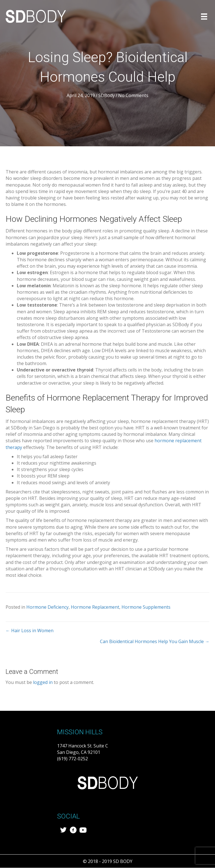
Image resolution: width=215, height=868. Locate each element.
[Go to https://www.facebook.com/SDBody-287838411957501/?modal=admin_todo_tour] (73, 831)
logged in (43, 682)
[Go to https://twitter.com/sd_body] (63, 831)
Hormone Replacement (95, 607)
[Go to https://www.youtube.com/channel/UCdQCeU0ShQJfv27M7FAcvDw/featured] (83, 831)
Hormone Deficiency (47, 607)
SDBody (107, 95)
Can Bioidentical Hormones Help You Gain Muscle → (155, 641)
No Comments (133, 95)
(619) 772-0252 (73, 759)
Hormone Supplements (146, 607)
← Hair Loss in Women (30, 631)
